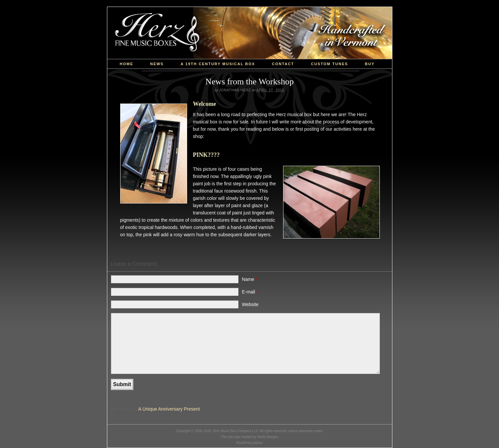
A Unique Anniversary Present (169, 409)
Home (126, 64)
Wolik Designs (268, 437)
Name (250, 279)
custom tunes (329, 64)
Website (250, 304)
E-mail (250, 292)
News (157, 64)
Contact (283, 64)
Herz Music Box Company (250, 33)
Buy (370, 64)
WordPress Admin (250, 443)
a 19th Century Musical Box (218, 64)
